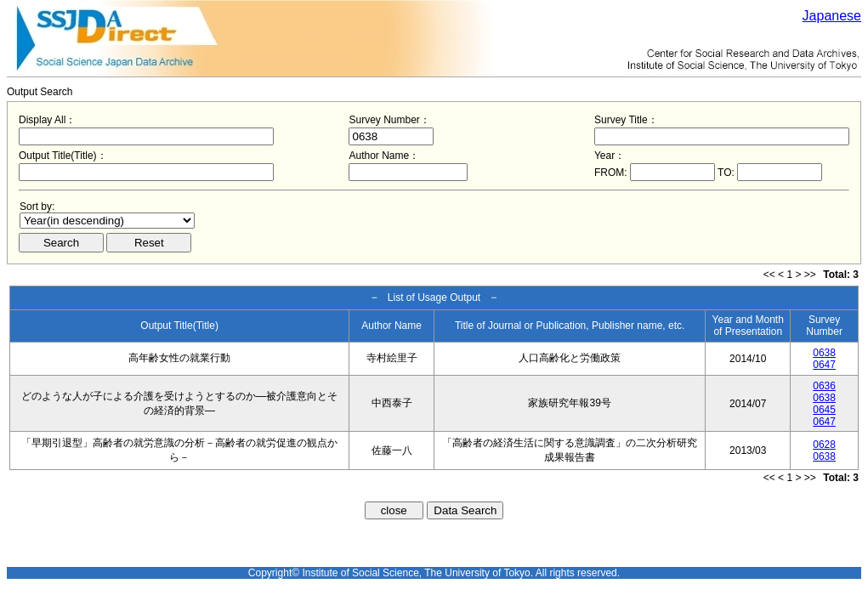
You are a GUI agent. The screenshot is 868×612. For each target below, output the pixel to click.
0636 (824, 386)
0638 (824, 353)
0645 (824, 410)
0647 (824, 365)
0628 (824, 445)
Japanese (832, 16)
